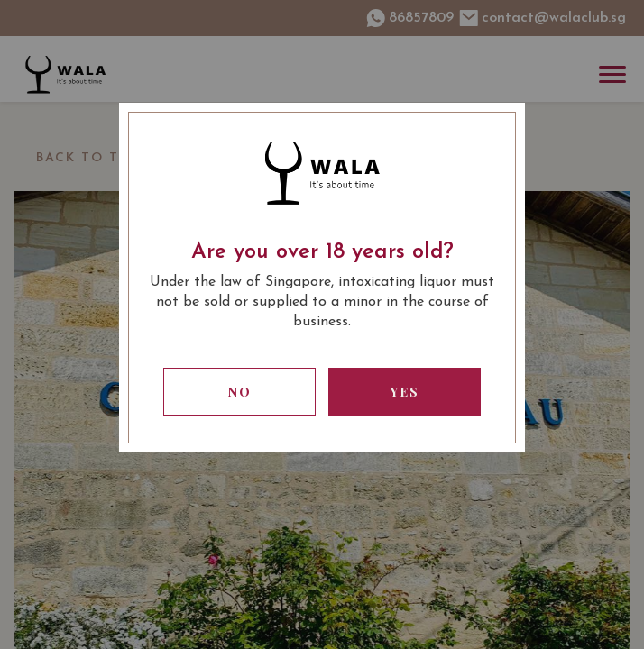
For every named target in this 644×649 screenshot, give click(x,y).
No (240, 392)
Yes (405, 392)
